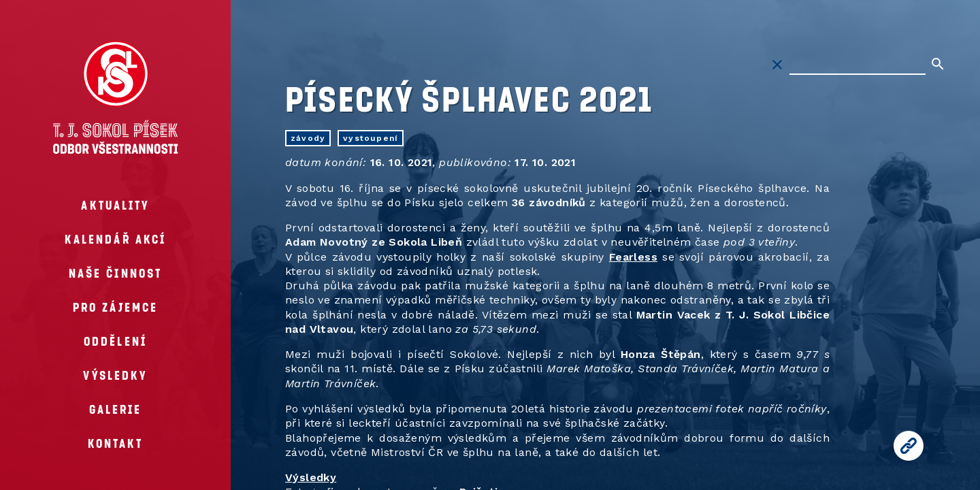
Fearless (633, 257)
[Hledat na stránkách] (857, 65)
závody (308, 138)
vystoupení (371, 138)
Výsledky (311, 477)
